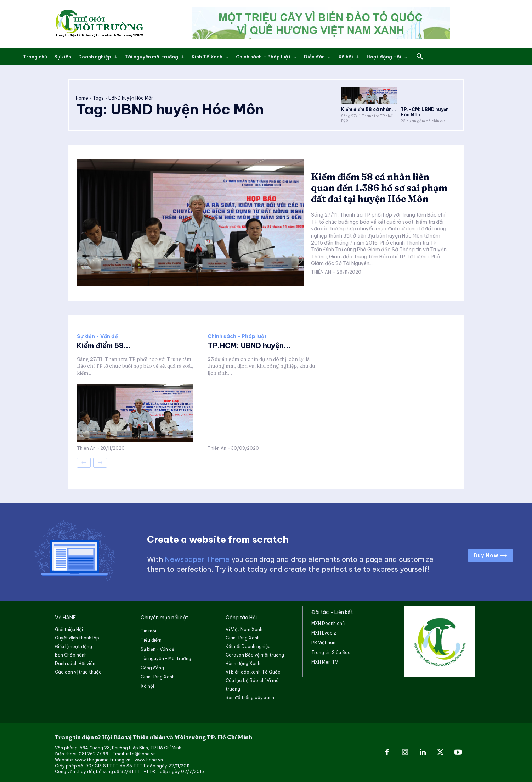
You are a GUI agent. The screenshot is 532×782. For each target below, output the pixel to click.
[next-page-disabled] (100, 463)
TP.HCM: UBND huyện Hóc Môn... (425, 112)
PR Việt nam (324, 643)
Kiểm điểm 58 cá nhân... (369, 109)
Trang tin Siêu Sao (331, 652)
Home (82, 98)
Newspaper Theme (197, 559)
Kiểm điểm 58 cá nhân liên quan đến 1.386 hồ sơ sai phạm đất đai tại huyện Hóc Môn (379, 188)
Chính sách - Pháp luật (237, 336)
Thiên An (321, 272)
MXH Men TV (325, 662)
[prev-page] (84, 463)
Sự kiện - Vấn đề (97, 336)
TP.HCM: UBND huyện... (249, 345)
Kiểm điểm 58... (104, 345)
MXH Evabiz (324, 633)
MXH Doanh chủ (328, 623)
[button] (420, 57)
